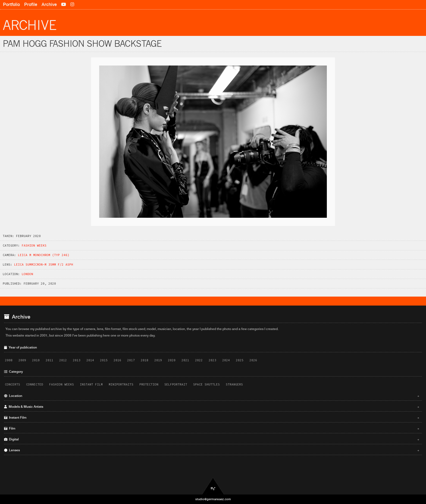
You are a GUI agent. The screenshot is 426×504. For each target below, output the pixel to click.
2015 (104, 360)
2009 (22, 360)
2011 (49, 360)
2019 (158, 360)
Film (212, 428)
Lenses (212, 450)
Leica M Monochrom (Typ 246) (44, 255)
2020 (172, 360)
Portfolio (11, 4)
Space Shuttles (206, 384)
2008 (9, 360)
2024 (226, 360)
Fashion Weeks (34, 245)
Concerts (12, 384)
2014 (90, 360)
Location (212, 396)
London (27, 274)
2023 (212, 360)
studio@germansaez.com (213, 499)
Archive (49, 4)
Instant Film (91, 384)
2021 (185, 360)
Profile (31, 4)
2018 (145, 360)
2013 (77, 360)
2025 (240, 360)
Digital (212, 439)
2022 (199, 360)
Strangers (234, 384)
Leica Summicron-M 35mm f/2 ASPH (44, 265)
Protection (149, 384)
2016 (117, 360)
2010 (36, 360)
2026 (253, 360)
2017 (131, 360)
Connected (35, 384)
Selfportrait (176, 384)
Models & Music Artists (212, 407)
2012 (63, 360)
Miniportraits (121, 384)
